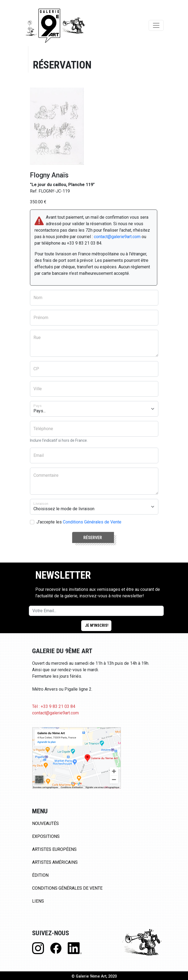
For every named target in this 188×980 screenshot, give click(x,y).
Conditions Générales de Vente (92, 522)
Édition (40, 875)
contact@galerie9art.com (117, 237)
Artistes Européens (54, 849)
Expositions (46, 836)
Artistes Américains (55, 862)
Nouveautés (45, 823)
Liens (38, 901)
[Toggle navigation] (156, 25)
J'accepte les (79, 522)
